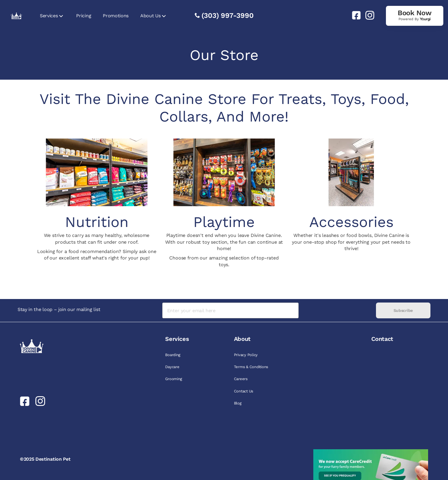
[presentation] (337, 311)
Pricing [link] (84, 16)
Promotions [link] (116, 16)
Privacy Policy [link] (246, 355)
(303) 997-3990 (228, 16)
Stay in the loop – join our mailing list (59, 309)
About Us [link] (150, 16)
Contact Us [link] (244, 391)
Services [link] (49, 16)
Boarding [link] (173, 355)
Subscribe (403, 310)
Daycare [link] (172, 367)
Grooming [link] (174, 379)
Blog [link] (238, 403)
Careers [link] (241, 379)
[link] (354, 15)
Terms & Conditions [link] (251, 367)
